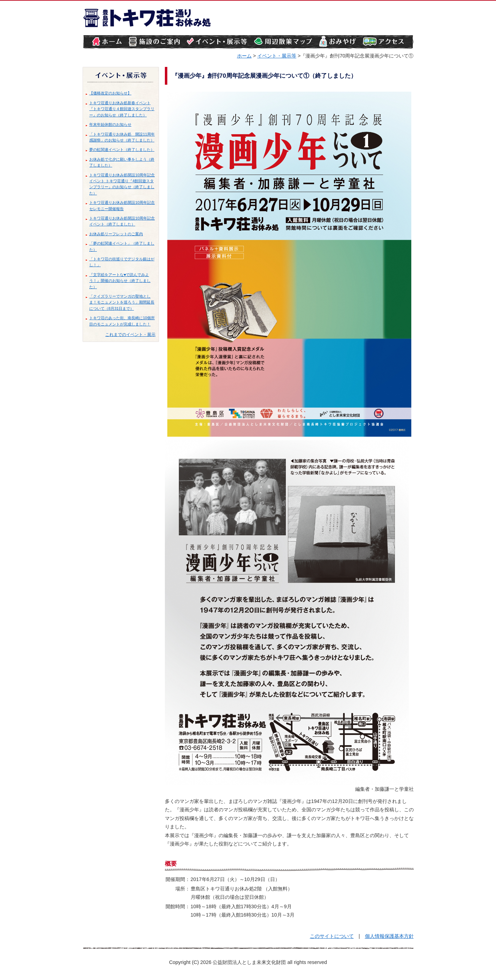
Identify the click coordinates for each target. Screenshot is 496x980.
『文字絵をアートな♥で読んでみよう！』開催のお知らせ (119, 278)
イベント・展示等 (277, 56)
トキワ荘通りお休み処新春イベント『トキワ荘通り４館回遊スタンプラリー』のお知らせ (122, 109)
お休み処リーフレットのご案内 (116, 234)
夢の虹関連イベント (106, 150)
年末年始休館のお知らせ (110, 124)
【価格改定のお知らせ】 (110, 93)
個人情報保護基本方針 (389, 936)
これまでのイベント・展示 (130, 335)
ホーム (244, 56)
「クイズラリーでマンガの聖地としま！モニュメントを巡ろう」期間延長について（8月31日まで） (122, 302)
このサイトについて (332, 936)
